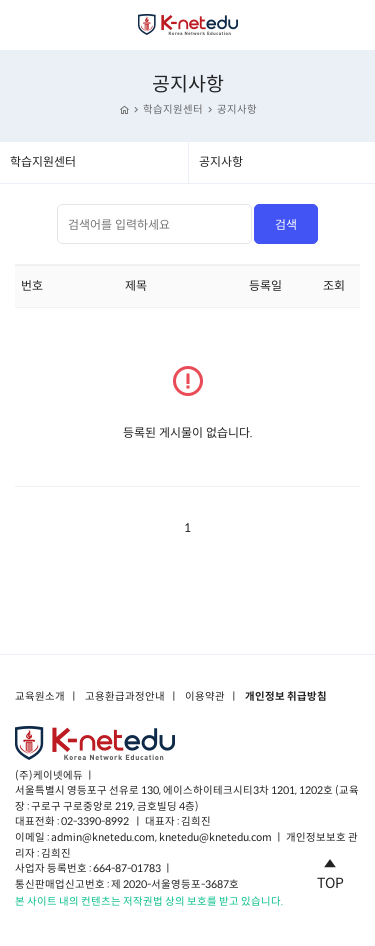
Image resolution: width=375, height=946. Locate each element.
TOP (330, 871)
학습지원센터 (173, 109)
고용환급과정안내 (125, 697)
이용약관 (205, 697)
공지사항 (237, 109)
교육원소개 (40, 697)
